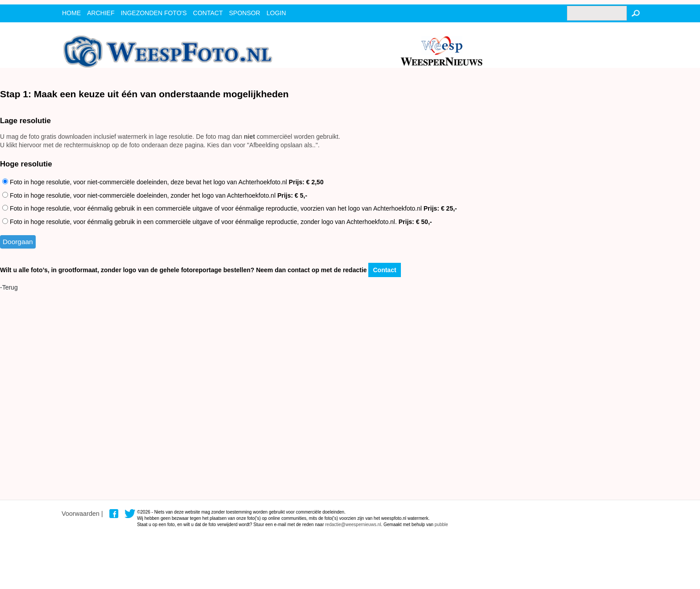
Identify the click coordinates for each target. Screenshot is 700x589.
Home (71, 13)
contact (208, 13)
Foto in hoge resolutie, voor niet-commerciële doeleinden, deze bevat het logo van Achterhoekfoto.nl (163, 182)
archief (101, 13)
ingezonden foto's (154, 13)
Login (276, 13)
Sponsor (245, 13)
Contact (384, 270)
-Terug (9, 287)
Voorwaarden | (82, 514)
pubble (442, 525)
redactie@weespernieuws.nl (353, 525)
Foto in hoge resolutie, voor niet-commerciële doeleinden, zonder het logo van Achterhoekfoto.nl (155, 195)
